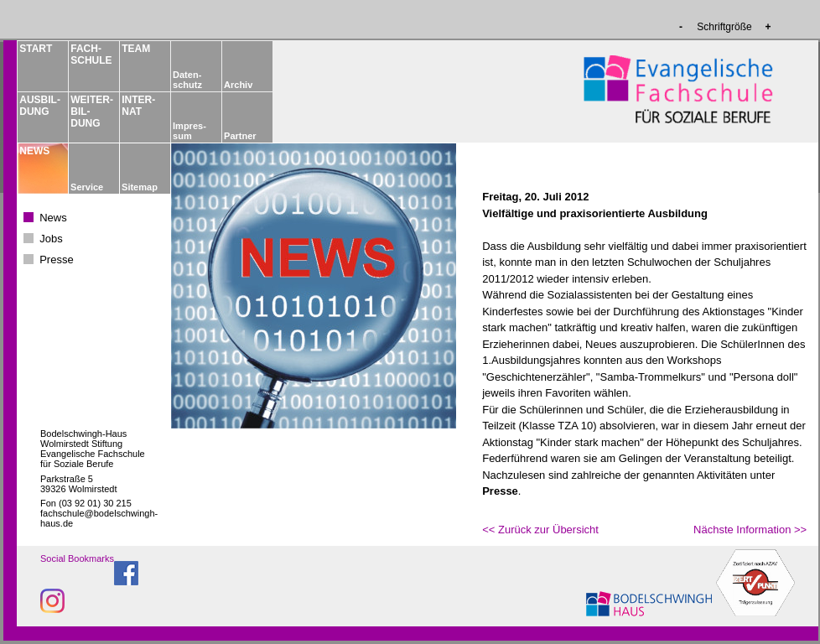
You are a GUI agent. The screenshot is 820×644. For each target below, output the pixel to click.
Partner (240, 136)
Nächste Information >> (750, 530)
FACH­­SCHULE (91, 55)
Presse (56, 260)
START (36, 49)
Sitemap (140, 187)
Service (87, 187)
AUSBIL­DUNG (39, 106)
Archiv (238, 85)
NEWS (34, 151)
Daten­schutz (187, 80)
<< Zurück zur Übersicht (540, 530)
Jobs (51, 239)
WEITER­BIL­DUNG (91, 112)
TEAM (136, 49)
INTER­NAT (138, 106)
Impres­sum (189, 131)
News (53, 218)
